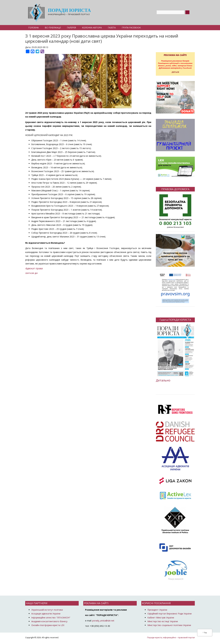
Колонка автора (92, 28)
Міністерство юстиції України (163, 621)
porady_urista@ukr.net (103, 621)
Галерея (71, 28)
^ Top (205, 633)
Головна (33, 28)
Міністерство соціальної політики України (169, 625)
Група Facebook (131, 28)
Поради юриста (69, 11)
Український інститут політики (47, 610)
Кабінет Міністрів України (161, 618)
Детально (163, 380)
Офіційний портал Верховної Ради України (170, 614)
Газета (112, 28)
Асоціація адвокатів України (46, 614)
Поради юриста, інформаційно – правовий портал (171, 638)
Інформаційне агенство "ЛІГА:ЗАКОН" (51, 618)
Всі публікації (53, 28)
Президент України (157, 610)
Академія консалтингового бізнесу (49, 621)
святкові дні (31, 273)
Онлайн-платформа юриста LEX (48, 625)
